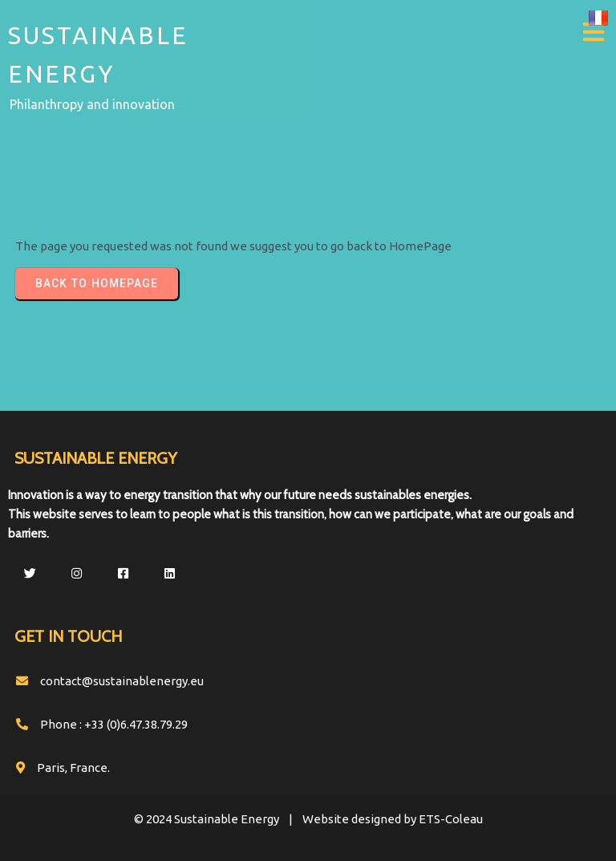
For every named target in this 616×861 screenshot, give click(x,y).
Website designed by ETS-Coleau (393, 819)
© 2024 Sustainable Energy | (218, 819)
